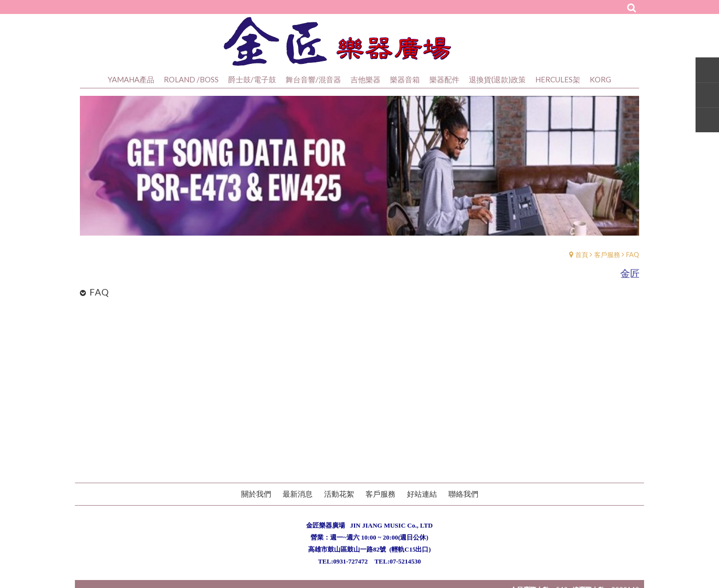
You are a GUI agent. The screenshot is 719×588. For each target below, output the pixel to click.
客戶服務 (607, 255)
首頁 (582, 255)
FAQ (633, 255)
